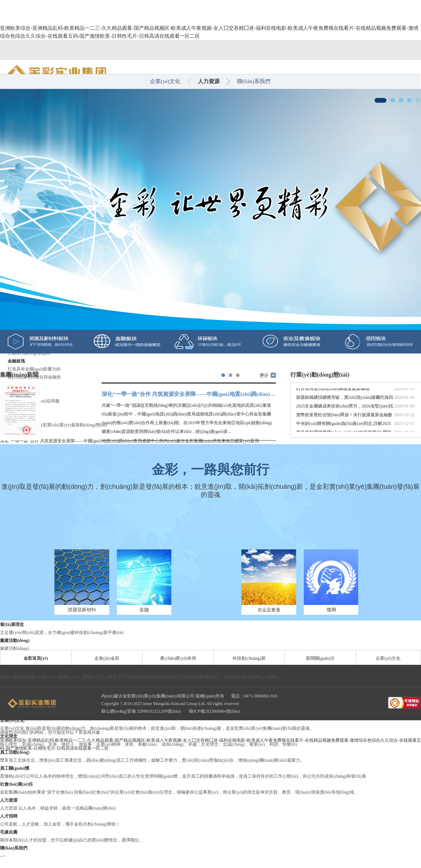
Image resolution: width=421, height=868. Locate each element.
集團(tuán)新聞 (19, 375)
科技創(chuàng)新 (249, 658)
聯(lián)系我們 (254, 81)
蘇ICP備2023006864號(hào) (214, 711)
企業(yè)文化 (165, 81)
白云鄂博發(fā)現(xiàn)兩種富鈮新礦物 (333, 390)
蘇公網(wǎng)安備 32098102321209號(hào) (142, 711)
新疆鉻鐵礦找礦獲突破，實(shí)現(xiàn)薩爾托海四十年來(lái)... (345, 400)
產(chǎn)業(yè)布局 (178, 658)
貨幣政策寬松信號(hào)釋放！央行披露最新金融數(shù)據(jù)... (344, 417)
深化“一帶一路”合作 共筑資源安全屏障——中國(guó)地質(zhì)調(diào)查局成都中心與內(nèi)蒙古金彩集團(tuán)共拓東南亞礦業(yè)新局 (189, 394)
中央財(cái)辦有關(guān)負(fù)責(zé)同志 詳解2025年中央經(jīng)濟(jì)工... (344, 426)
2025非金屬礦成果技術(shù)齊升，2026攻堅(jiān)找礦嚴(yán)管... (345, 409)
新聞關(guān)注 (320, 658)
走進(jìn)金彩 (107, 658)
